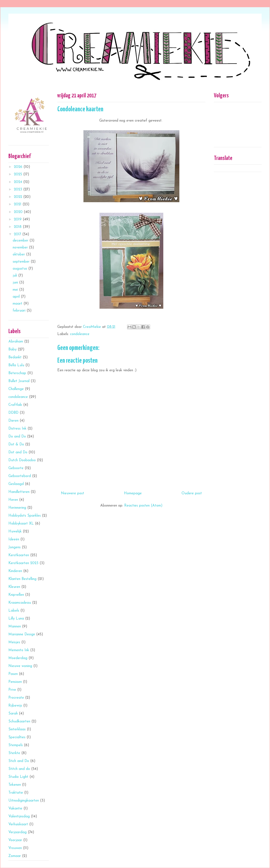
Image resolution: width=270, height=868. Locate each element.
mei (16, 290)
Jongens (15, 547)
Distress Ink (17, 429)
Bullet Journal (19, 381)
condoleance (80, 334)
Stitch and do (19, 769)
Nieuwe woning (20, 666)
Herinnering (17, 508)
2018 (18, 227)
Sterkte (14, 753)
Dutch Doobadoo (22, 460)
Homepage (133, 493)
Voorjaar (15, 840)
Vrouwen (15, 848)
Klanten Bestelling (22, 579)
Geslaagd (16, 484)
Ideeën (14, 540)
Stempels (16, 745)
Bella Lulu (16, 365)
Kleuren (14, 587)
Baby (12, 350)
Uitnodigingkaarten (24, 801)
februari (20, 311)
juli (15, 276)
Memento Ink (19, 650)
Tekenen (15, 785)
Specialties (17, 737)
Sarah (13, 714)
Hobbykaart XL (21, 524)
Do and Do (17, 437)
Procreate (16, 698)
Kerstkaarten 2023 (23, 563)
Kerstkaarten (19, 555)
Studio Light (18, 777)
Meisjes (14, 642)
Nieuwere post (73, 493)
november (21, 248)
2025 (19, 174)
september (22, 262)
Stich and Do (19, 761)
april (17, 297)
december (21, 241)
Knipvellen (16, 595)
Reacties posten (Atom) (143, 506)
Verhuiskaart (18, 824)
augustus (21, 269)
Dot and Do (18, 452)
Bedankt (15, 357)
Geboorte (16, 468)
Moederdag (18, 658)
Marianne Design (22, 635)
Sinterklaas (17, 729)
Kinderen (15, 571)
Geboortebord (20, 476)
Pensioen (15, 682)
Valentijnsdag (19, 817)
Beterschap (17, 373)
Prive (12, 690)
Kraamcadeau (20, 603)
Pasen (13, 674)
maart (18, 304)
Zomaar (15, 856)
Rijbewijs (15, 706)
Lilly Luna (16, 619)
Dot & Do (16, 445)
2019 (18, 220)
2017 (18, 234)
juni (16, 283)
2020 (19, 212)
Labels (14, 611)
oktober (19, 255)
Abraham (16, 342)
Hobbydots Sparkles (25, 516)
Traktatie (16, 793)
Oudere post (192, 493)
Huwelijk (15, 532)
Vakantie (15, 809)
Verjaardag (18, 832)
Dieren (13, 421)
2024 (19, 182)
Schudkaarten (19, 722)
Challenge (16, 389)
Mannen (15, 627)
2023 (19, 190)
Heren (13, 500)
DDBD (13, 413)
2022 (19, 197)
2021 (18, 204)
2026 (19, 167)
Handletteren (19, 492)
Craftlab (15, 405)
